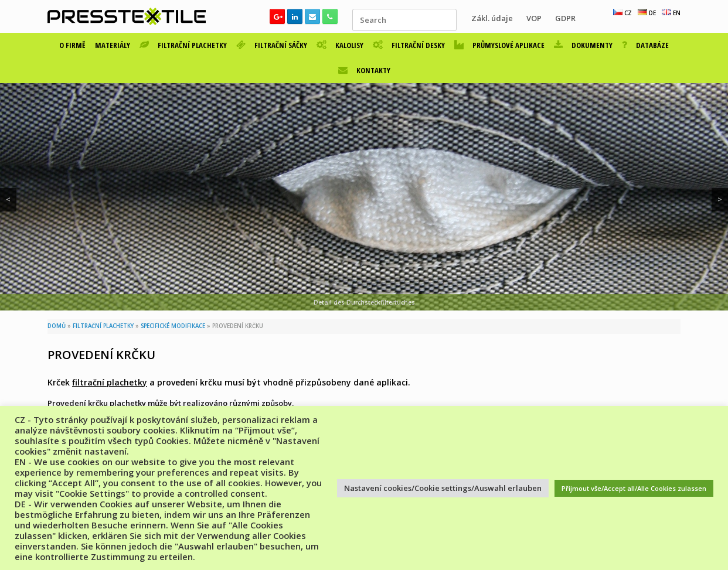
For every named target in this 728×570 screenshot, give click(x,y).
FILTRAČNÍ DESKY (409, 45)
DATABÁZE (645, 45)
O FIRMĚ (72, 45)
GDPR (565, 18)
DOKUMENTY (583, 45)
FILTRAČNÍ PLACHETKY (183, 45)
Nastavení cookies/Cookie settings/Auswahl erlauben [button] (443, 488)
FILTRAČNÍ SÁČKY (272, 45)
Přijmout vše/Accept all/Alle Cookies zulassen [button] (634, 488)
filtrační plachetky (110, 382)
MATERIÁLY (113, 45)
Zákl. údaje (492, 18)
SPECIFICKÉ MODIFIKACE (173, 326)
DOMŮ (57, 326)
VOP (534, 18)
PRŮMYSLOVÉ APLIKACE (499, 45)
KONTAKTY (364, 70)
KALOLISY (340, 45)
